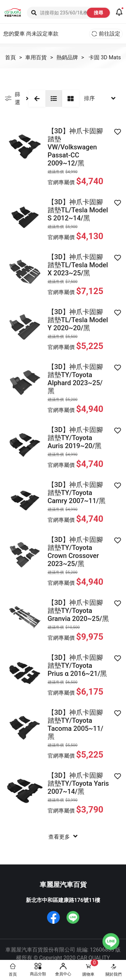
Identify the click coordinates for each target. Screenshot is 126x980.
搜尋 (98, 13)
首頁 (10, 57)
